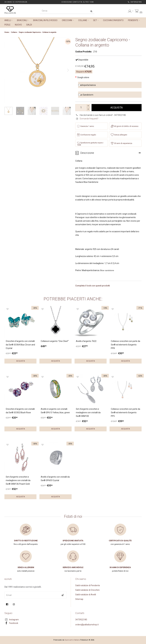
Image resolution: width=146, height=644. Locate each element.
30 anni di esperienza (121, 143)
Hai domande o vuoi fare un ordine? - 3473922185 (103, 115)
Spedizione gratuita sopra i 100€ (90, 144)
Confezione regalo (87, 135)
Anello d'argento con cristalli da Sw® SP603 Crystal (55, 479)
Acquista (117, 108)
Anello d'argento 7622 (86, 341)
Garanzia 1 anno (85, 126)
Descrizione (87, 153)
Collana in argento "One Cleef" (55, 341)
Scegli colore (83, 77)
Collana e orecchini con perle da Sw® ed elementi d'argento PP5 (125, 413)
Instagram (14, 620)
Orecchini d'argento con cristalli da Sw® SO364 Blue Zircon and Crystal (20, 345)
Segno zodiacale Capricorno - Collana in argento (38, 32)
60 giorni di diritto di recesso (125, 126)
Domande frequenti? (89, 119)
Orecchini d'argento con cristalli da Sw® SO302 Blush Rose (20, 411)
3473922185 (136, 2)
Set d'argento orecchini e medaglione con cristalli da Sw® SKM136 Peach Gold (18, 480)
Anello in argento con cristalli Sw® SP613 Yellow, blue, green (55, 411)
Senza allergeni (119, 135)
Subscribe (63, 595)
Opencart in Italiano (72, 640)
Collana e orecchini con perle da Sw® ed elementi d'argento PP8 (125, 345)
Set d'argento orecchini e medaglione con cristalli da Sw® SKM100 (88, 413)
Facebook (14, 623)
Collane (14, 32)
